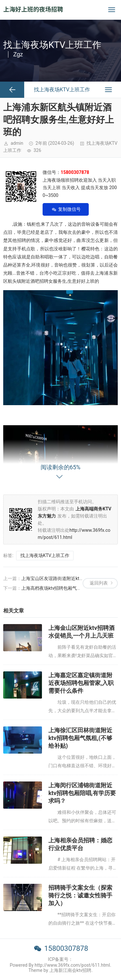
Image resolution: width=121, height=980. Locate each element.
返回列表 (99, 583)
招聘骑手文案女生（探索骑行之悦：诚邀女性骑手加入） (80, 895)
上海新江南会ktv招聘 (70, 970)
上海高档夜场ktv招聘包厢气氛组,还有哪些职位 (68, 588)
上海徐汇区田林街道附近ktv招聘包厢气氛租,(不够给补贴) (80, 738)
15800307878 (66, 948)
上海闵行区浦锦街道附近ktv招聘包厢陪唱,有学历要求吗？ (82, 793)
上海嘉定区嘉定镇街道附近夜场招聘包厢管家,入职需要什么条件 (81, 683)
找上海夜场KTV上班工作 (45, 555)
